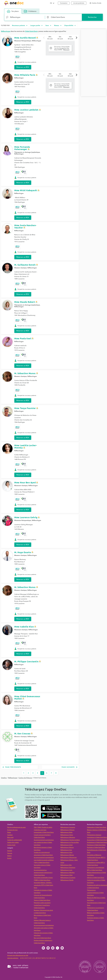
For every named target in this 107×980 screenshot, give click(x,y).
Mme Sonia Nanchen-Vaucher (25, 226)
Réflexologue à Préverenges (69, 858)
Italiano (9, 856)
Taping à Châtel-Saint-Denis (42, 900)
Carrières (10, 835)
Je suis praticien (79, 3)
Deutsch (10, 851)
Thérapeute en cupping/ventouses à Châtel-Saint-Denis (95, 893)
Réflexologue (36, 41)
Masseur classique (20, 268)
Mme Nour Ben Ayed (25, 482)
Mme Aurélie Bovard (25, 38)
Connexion (64, 3)
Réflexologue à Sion (66, 850)
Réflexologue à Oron (66, 853)
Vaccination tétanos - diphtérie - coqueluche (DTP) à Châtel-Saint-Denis (44, 885)
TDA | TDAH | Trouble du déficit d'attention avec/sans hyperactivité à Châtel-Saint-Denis (44, 830)
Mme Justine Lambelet (26, 110)
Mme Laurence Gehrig (26, 517)
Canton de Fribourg (25, 778)
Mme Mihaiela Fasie (25, 75)
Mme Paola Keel (23, 338)
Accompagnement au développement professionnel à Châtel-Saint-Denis (43, 873)
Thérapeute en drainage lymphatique (27, 152)
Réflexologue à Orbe (67, 875)
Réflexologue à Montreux (68, 837)
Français (10, 853)
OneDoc (4, 778)
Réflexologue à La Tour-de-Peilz (70, 843)
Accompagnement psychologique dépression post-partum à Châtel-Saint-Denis (44, 928)
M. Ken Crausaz (22, 733)
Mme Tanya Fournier (25, 408)
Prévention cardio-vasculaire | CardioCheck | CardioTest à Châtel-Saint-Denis (42, 905)
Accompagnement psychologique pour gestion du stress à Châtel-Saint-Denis (44, 843)
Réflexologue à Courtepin (68, 878)
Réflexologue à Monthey (68, 873)
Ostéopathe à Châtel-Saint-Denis (97, 827)
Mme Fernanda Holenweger (22, 148)
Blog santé (10, 837)
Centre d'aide (11, 845)
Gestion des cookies (13, 843)
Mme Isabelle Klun (24, 627)
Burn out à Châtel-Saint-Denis (42, 938)
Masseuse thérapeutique (23, 41)
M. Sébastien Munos (25, 373)
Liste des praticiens (13, 958)
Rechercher (92, 17)
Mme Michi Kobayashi (26, 190)
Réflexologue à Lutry (66, 870)
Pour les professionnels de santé (16, 827)
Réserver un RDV (23, 67)
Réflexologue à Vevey (67, 835)
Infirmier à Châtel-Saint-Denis (96, 878)
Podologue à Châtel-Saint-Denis (96, 845)
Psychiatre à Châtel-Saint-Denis (96, 848)
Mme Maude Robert (25, 302)
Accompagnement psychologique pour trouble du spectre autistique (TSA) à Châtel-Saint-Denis (44, 860)
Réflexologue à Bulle (66, 832)
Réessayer (66, 50)
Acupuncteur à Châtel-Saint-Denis (97, 840)
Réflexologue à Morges (67, 855)
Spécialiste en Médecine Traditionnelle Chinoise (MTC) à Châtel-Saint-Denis (96, 858)
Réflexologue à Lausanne (68, 827)
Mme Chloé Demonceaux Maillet (27, 697)
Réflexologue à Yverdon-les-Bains (70, 840)
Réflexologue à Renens (67, 848)
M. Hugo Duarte (23, 552)
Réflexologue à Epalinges (68, 868)
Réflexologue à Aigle (67, 845)
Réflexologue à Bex (66, 865)
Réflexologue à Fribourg (67, 830)
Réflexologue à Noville (67, 880)
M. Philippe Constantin (26, 661)
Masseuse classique (21, 486)
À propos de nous (12, 830)
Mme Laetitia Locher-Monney (26, 446)
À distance (30, 11)
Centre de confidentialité (15, 840)
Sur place (13, 11)
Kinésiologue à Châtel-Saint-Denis (97, 843)
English (9, 858)
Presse (9, 832)
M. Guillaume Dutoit (25, 265)
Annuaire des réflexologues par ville (18, 955)
